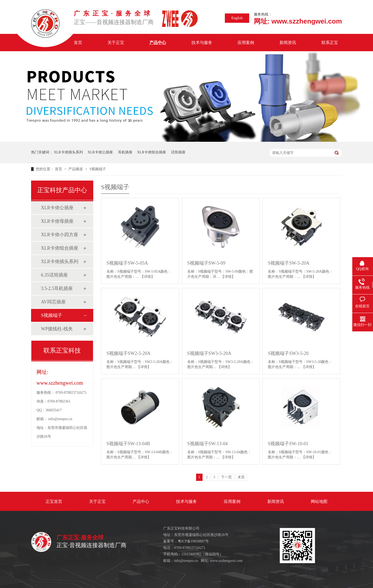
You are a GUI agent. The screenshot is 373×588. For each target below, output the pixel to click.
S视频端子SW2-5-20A (128, 353)
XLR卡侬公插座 (100, 152)
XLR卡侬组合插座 (152, 152)
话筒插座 (178, 152)
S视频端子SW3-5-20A (209, 353)
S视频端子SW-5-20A (289, 263)
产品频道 (76, 169)
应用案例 (246, 43)
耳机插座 (125, 152)
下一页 (226, 477)
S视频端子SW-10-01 (288, 444)
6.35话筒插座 (54, 275)
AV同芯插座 (53, 302)
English (237, 18)
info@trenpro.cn (60, 419)
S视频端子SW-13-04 (207, 444)
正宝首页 (54, 501)
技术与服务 (202, 43)
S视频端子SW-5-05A (127, 263)
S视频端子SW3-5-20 (288, 353)
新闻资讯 (288, 43)
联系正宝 (330, 43)
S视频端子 (98, 169)
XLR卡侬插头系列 (68, 152)
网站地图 (319, 501)
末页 (241, 477)
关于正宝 (116, 43)
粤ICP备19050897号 (193, 541)
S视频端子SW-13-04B (128, 444)
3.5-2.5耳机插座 (57, 288)
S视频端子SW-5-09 (206, 263)
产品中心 (158, 43)
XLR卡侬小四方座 (60, 235)
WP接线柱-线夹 (57, 329)
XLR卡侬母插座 (57, 221)
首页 (78, 43)
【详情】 (147, 277)
